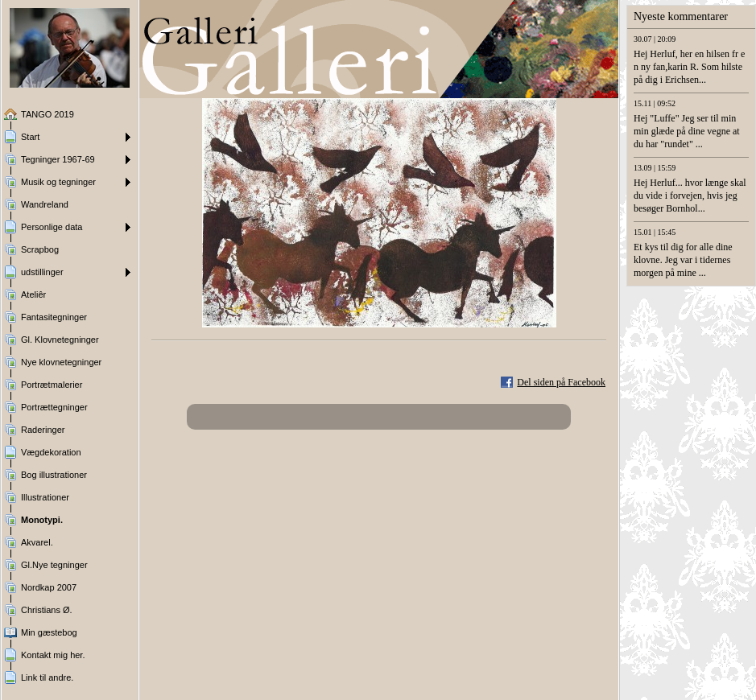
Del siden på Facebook (561, 382)
